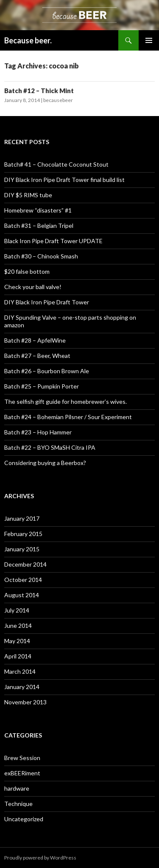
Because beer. (28, 40)
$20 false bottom (27, 271)
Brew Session (22, 758)
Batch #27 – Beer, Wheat (37, 356)
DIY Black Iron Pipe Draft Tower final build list (64, 180)
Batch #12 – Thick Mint (39, 91)
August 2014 (22, 595)
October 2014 (23, 580)
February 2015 (23, 534)
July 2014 (17, 610)
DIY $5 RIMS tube (28, 195)
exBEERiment (22, 773)
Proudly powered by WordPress (40, 858)
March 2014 (20, 671)
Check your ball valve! (33, 287)
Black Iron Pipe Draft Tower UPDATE (53, 241)
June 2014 (18, 625)
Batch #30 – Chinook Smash (41, 256)
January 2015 (22, 549)
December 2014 (25, 564)
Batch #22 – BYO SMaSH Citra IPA (50, 447)
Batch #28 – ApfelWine (35, 340)
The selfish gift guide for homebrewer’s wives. (66, 401)
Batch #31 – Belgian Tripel (39, 226)
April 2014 (18, 656)
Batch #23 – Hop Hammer (38, 432)
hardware (17, 788)
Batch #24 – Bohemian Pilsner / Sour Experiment (68, 417)
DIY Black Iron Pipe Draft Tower (47, 302)
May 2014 (17, 641)
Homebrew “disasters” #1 (38, 210)
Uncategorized (24, 819)
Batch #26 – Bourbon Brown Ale (47, 371)
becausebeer (58, 100)
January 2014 (22, 687)
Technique (18, 804)
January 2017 (22, 518)
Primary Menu (149, 40)
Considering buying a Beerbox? (45, 463)
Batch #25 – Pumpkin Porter (42, 386)
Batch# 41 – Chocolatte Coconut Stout (56, 164)
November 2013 (25, 702)
